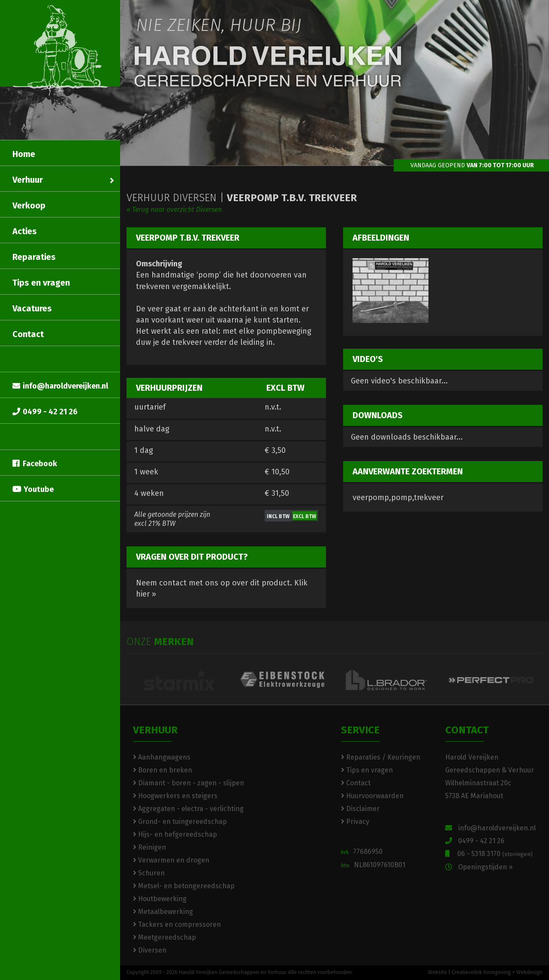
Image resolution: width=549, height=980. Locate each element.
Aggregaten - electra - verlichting (188, 809)
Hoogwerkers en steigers (175, 796)
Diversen (150, 950)
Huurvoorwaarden (372, 796)
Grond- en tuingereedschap (180, 822)
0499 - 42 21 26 (45, 412)
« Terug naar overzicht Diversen (174, 210)
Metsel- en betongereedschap (184, 886)
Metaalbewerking (163, 912)
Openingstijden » (479, 867)
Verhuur (63, 180)
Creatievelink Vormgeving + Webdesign (497, 972)
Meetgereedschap (164, 937)
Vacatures (32, 308)
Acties (25, 231)
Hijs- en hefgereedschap (175, 834)
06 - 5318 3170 (489, 854)
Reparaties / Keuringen (381, 757)
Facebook (35, 464)
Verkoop (29, 205)
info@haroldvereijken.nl (60, 386)
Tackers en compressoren (177, 924)
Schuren (149, 873)
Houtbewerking (160, 899)
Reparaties (34, 257)
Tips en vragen (41, 283)
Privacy (355, 822)
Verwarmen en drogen (171, 860)
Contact (28, 334)
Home (24, 154)
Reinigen (149, 847)
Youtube (33, 489)
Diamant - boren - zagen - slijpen (189, 783)
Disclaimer (360, 809)
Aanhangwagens (162, 757)
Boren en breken (163, 770)
